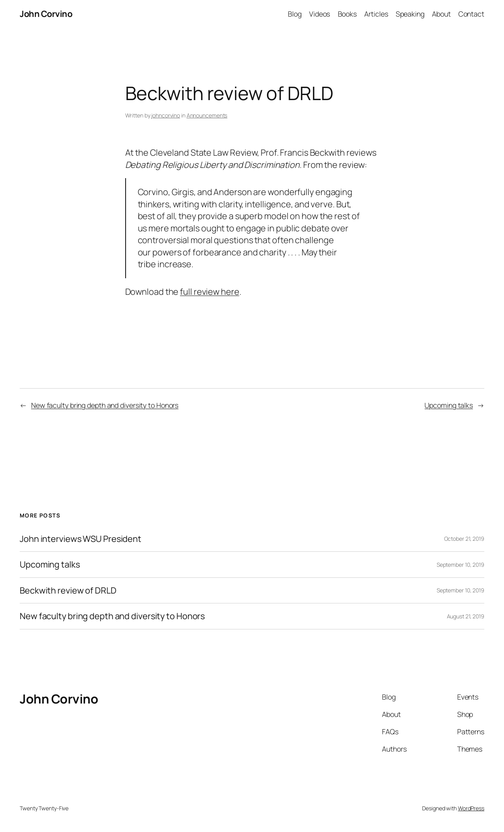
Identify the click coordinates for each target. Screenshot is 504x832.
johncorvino (166, 115)
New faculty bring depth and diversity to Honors (105, 405)
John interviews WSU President (81, 539)
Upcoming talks (449, 405)
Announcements (207, 115)
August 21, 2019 (466, 616)
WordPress (471, 808)
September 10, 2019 (460, 565)
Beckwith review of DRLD (68, 590)
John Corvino (46, 14)
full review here (209, 292)
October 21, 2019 (464, 539)
